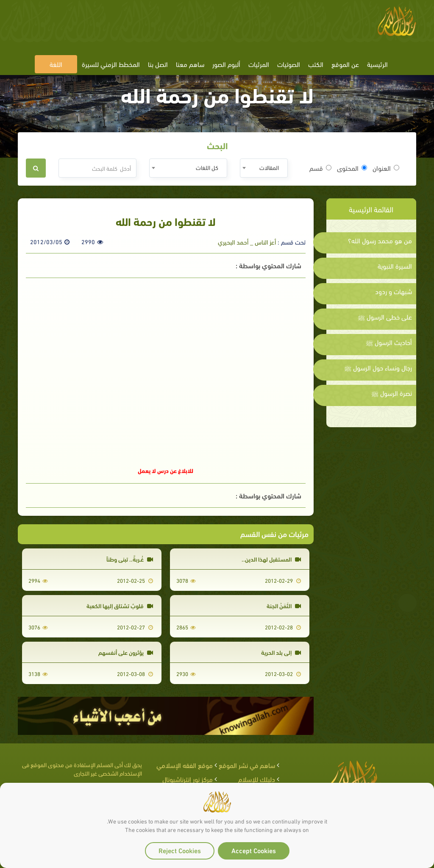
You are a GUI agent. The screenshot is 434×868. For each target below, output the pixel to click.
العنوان (386, 168)
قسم (320, 168)
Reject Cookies (180, 850)
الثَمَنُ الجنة (284, 605)
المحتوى (352, 168)
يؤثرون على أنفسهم (126, 652)
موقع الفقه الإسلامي (185, 765)
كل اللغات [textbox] (207, 167)
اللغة (56, 64)
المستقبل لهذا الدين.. (271, 559)
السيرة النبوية (395, 266)
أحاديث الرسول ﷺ (389, 342)
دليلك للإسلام (257, 779)
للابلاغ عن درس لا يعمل (166, 470)
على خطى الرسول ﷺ (385, 317)
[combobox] (264, 168)
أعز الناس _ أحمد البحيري (247, 242)
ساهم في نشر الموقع (247, 765)
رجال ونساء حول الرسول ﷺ (378, 367)
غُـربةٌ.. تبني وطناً (130, 559)
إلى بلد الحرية (281, 652)
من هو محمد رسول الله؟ (380, 240)
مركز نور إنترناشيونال (188, 779)
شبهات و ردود (394, 291)
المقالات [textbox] (269, 167)
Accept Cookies (254, 850)
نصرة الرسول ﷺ (392, 393)
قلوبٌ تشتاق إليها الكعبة (120, 605)
